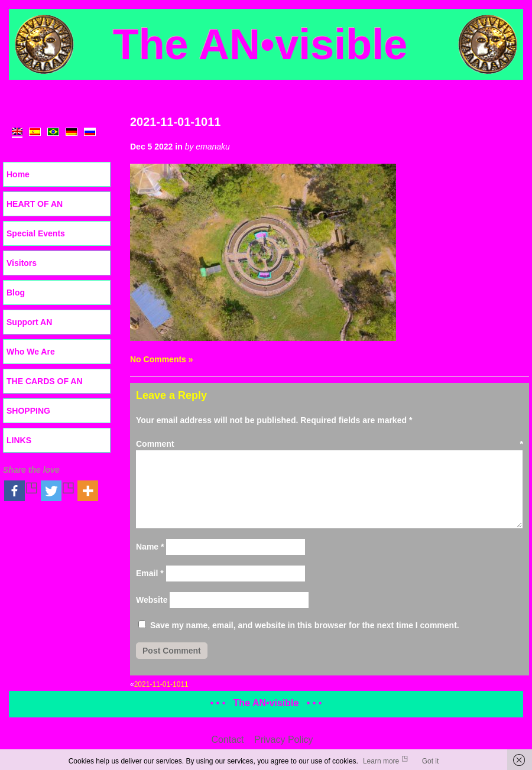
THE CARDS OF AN (45, 381)
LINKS (19, 440)
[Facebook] (21, 491)
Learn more (381, 761)
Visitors (22, 263)
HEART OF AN (35, 204)
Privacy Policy (284, 740)
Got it (431, 761)
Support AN (29, 322)
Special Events (36, 233)
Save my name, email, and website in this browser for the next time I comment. (305, 625)
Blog (16, 293)
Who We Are (31, 352)
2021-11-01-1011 (175, 122)
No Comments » (162, 359)
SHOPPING (28, 411)
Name (150, 547)
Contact (227, 740)
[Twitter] (58, 491)
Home (18, 174)
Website (152, 600)
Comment (330, 444)
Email (150, 573)
